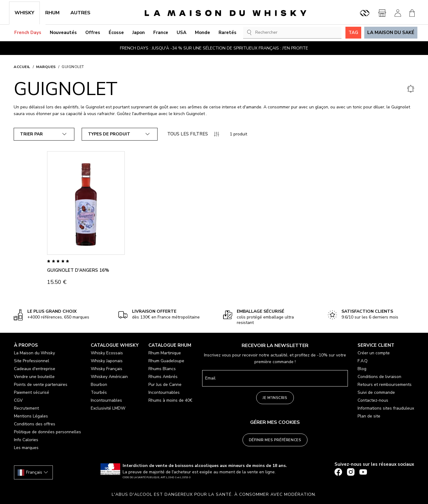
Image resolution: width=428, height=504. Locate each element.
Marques (46, 67)
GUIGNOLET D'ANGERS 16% (78, 270)
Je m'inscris (275, 398)
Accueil (22, 67)
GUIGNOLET (73, 67)
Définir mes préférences (275, 440)
